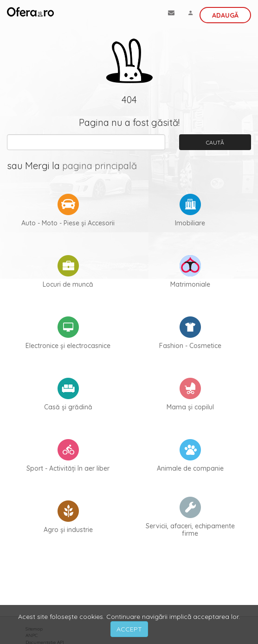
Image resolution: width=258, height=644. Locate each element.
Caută (215, 142)
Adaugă (225, 15)
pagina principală (100, 166)
